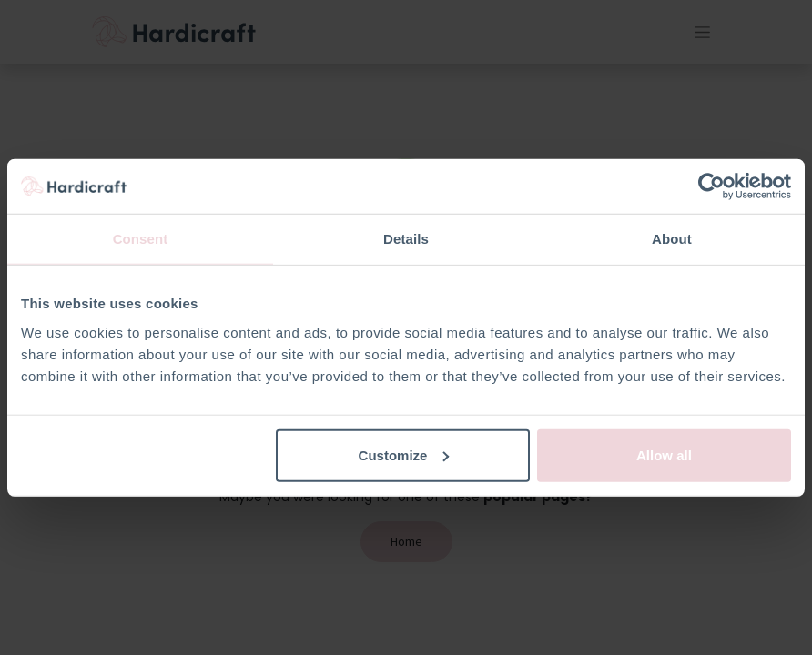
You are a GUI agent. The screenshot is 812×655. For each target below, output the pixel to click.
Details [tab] (406, 239)
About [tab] (672, 239)
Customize (404, 454)
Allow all (664, 454)
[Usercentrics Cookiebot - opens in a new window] (711, 186)
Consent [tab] (141, 239)
